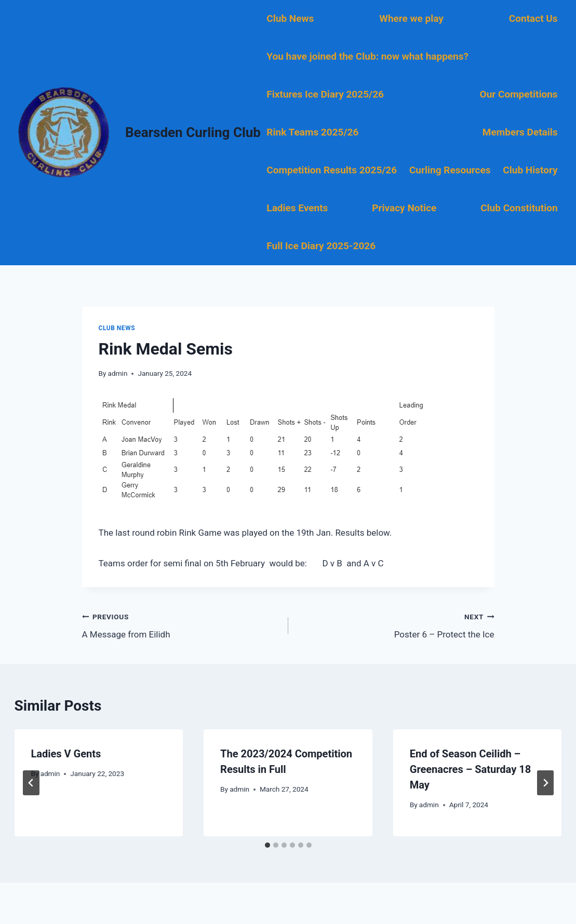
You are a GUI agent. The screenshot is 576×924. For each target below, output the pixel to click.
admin (118, 373)
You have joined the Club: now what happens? (367, 56)
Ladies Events (297, 208)
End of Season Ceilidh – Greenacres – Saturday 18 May (470, 769)
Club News (290, 18)
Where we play (411, 18)
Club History (530, 170)
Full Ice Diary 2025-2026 (321, 246)
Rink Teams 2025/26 (312, 132)
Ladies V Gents (66, 754)
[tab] (267, 845)
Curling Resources (450, 170)
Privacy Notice (404, 208)
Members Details (520, 132)
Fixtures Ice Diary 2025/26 (325, 94)
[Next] (545, 783)
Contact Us (533, 18)
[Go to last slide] (31, 783)
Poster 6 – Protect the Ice (396, 625)
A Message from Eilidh (181, 625)
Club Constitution (519, 208)
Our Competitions (519, 94)
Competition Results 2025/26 (332, 170)
